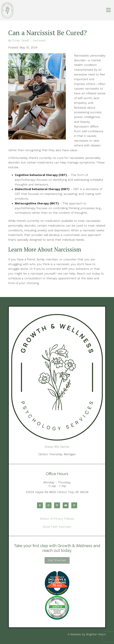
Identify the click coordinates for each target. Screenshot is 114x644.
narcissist (39, 40)
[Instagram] (49, 505)
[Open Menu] (108, 10)
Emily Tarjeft (21, 40)
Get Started (57, 560)
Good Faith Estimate (57, 527)
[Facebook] (40, 505)
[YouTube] (66, 505)
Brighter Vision (96, 634)
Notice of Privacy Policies (57, 519)
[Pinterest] (57, 505)
